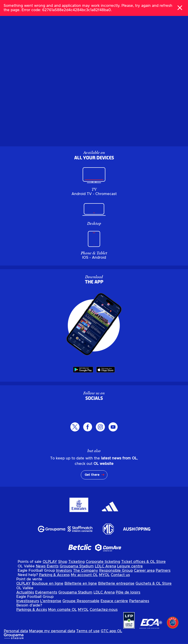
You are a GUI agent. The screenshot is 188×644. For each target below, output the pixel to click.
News (41, 566)
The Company (86, 571)
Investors (64, 571)
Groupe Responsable (81, 601)
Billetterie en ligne (81, 584)
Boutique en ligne (48, 584)
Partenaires (139, 601)
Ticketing (77, 562)
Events (53, 566)
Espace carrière (114, 601)
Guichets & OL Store (154, 584)
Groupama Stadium (77, 566)
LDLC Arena (105, 566)
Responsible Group (116, 571)
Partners (163, 571)
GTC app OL (111, 631)
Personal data (16, 631)
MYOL (104, 575)
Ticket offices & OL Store (143, 562)
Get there (92, 475)
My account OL (84, 575)
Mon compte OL (62, 610)
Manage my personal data (52, 631)
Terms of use (88, 631)
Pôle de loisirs (128, 592)
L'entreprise (51, 601)
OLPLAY (50, 562)
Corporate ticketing (103, 562)
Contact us (120, 575)
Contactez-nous (104, 610)
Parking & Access (54, 575)
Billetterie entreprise (116, 584)
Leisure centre (130, 566)
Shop (63, 562)
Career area (144, 571)
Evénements (46, 592)
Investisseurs (28, 601)
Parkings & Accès (32, 610)
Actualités (25, 592)
